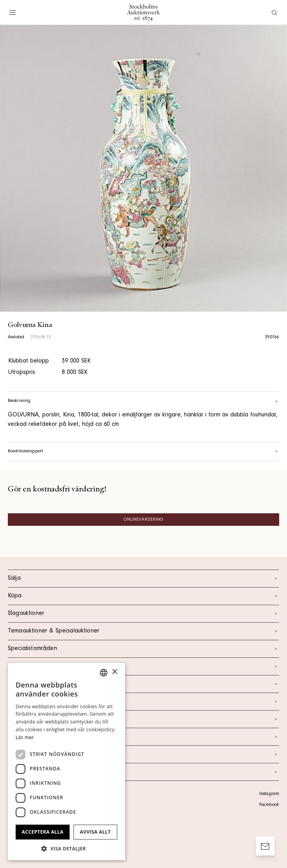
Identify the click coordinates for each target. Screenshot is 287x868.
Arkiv (143, 772)
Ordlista (143, 754)
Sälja (143, 579)
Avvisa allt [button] (95, 832)
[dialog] (66, 762)
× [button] (114, 672)
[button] (66, 848)
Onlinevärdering (144, 520)
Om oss (143, 702)
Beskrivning (143, 401)
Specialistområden (143, 649)
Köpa (143, 596)
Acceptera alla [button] (43, 832)
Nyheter (143, 719)
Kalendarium (143, 666)
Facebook (269, 805)
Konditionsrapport (143, 452)
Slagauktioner (143, 614)
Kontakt (143, 684)
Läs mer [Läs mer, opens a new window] (25, 737)
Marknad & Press (143, 737)
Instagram (269, 794)
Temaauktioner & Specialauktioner (143, 631)
